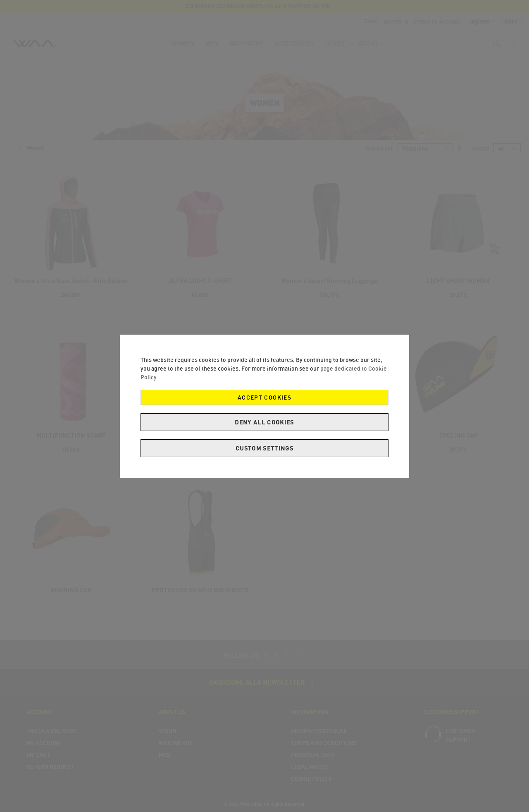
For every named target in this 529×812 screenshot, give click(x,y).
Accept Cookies (264, 397)
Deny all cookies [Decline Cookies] (264, 422)
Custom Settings (264, 448)
